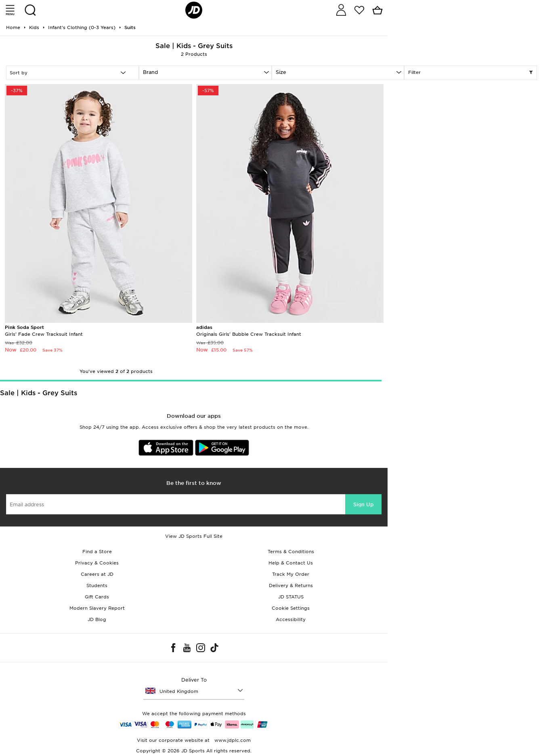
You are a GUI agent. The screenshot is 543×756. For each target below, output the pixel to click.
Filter (471, 73)
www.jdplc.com (232, 740)
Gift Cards (97, 597)
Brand (150, 72)
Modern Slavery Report (97, 608)
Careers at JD (97, 574)
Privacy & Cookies (97, 563)
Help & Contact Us (291, 563)
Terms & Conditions (291, 552)
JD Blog (97, 619)
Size (281, 72)
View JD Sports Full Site (194, 536)
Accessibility (291, 619)
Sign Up (363, 504)
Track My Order (291, 574)
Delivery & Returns (291, 585)
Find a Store (97, 552)
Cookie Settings (291, 608)
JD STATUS (291, 597)
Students (97, 585)
